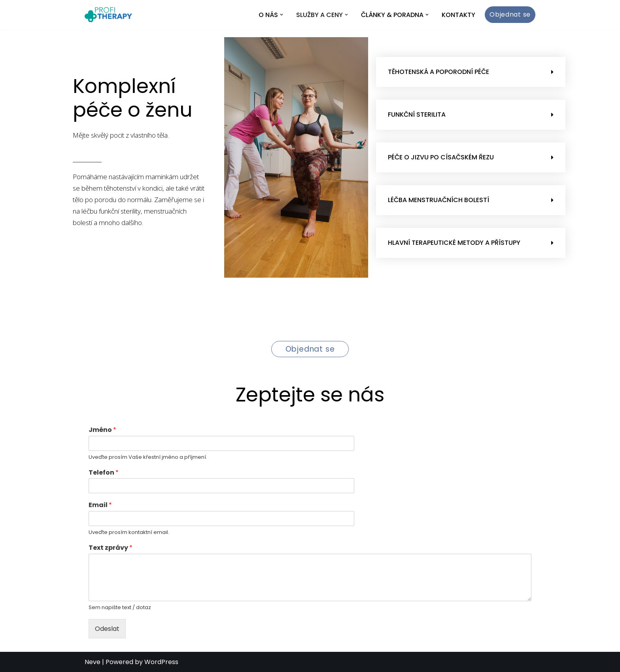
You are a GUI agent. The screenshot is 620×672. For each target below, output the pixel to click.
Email (100, 505)
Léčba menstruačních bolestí (439, 200)
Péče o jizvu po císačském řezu (441, 157)
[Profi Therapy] (108, 15)
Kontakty (458, 15)
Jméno (102, 430)
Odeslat (107, 629)
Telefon (104, 473)
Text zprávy (111, 548)
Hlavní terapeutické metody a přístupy (454, 243)
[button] (282, 15)
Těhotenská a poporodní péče (439, 72)
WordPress (161, 662)
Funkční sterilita (417, 115)
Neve (93, 662)
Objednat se (510, 14)
